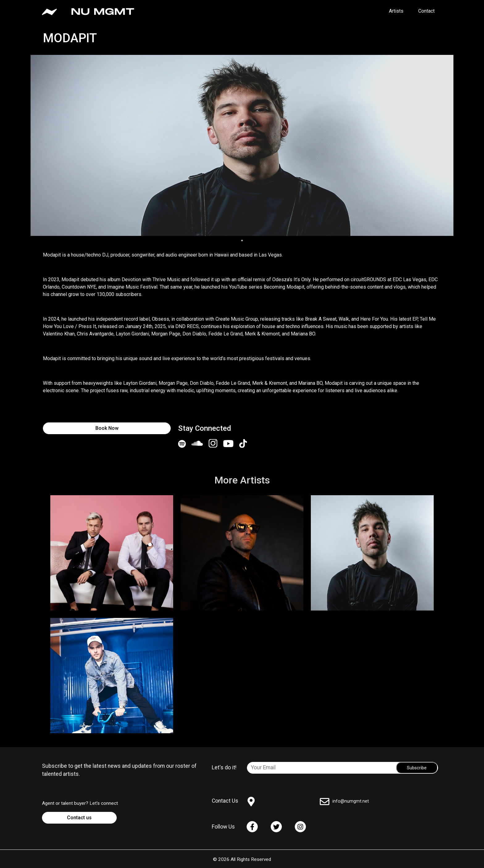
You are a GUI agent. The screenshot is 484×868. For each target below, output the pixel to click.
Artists (396, 11)
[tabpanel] (242, 145)
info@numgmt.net (351, 801)
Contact (426, 11)
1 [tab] (242, 241)
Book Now (107, 428)
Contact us (79, 818)
